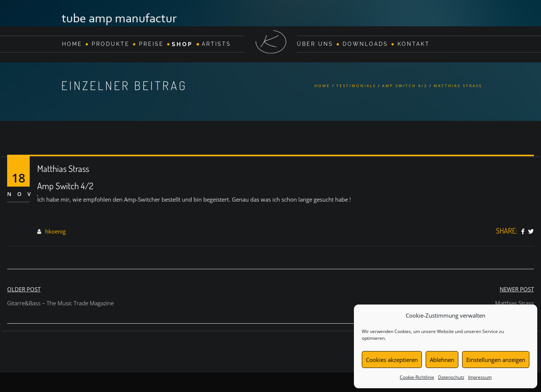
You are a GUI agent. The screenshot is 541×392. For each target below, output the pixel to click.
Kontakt (414, 44)
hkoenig (55, 231)
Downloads (365, 44)
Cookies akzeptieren (392, 360)
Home (72, 44)
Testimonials (356, 86)
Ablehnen (442, 360)
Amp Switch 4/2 (405, 86)
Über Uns (315, 44)
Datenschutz (451, 377)
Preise (151, 44)
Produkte (111, 44)
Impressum (480, 377)
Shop (182, 44)
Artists (216, 44)
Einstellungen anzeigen (496, 360)
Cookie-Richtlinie (417, 377)
